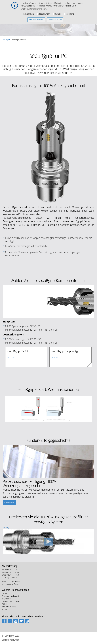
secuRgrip (7, 528)
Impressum (7, 599)
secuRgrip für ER (18, 352)
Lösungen (6, 40)
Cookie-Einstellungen (11, 640)
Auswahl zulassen (36, 18)
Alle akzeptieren (55, 18)
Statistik (58, 12)
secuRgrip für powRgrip (66, 352)
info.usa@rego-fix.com (11, 584)
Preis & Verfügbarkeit (10, 596)
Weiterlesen (9, 503)
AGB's (4, 604)
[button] (48, 146)
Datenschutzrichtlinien (37, 7)
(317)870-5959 (14, 582)
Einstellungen (45, 12)
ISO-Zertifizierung (9, 607)
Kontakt (5, 610)
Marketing (70, 12)
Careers (5, 594)
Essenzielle (30, 12)
